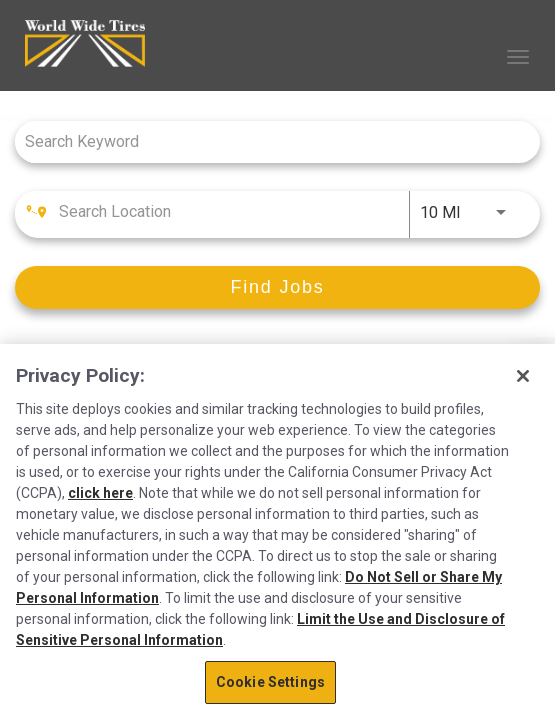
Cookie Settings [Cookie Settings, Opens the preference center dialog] (270, 682)
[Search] (277, 287)
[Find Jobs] (277, 287)
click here (100, 493)
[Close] (523, 376)
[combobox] (267, 141)
